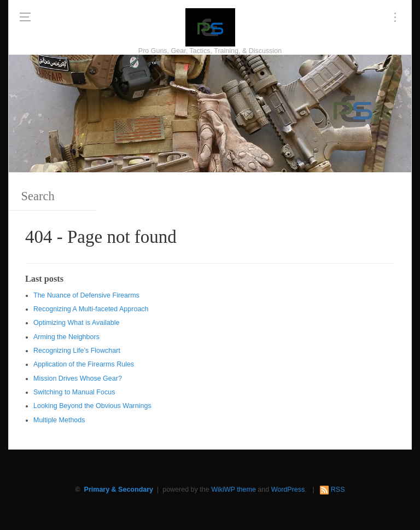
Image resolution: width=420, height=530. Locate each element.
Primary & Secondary (119, 490)
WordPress (288, 490)
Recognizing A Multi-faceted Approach (91, 309)
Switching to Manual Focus (74, 392)
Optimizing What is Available (76, 323)
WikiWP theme (234, 490)
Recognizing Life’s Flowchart (77, 351)
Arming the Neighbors (66, 337)
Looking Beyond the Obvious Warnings (92, 406)
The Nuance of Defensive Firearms (86, 295)
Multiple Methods (59, 420)
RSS (338, 490)
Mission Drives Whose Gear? (78, 378)
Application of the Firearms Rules (84, 364)
